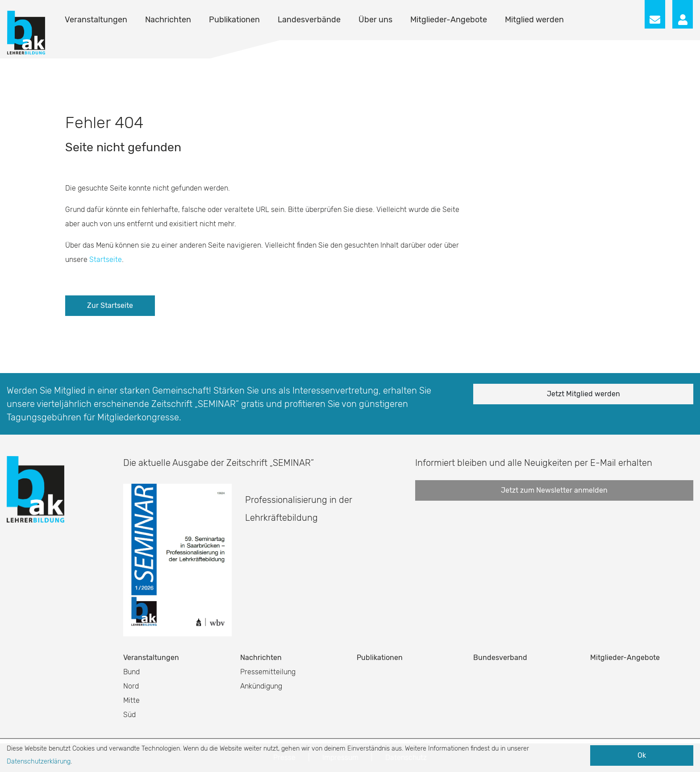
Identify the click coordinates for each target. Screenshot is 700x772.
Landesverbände (309, 20)
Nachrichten (168, 20)
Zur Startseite (110, 305)
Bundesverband (500, 658)
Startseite (106, 259)
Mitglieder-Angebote (449, 20)
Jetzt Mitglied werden (583, 394)
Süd (129, 715)
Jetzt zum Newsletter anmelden (554, 490)
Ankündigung (261, 686)
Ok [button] (642, 755)
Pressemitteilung (268, 672)
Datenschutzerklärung (39, 762)
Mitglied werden (534, 20)
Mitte (131, 700)
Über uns (375, 20)
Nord (131, 686)
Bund (131, 672)
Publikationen (234, 20)
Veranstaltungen (96, 20)
